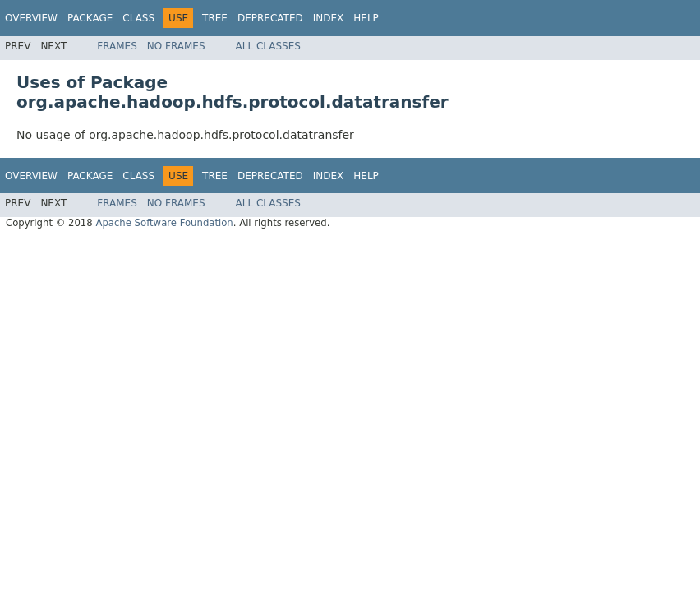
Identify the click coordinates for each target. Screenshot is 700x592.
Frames (117, 46)
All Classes (268, 46)
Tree (215, 18)
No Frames (176, 46)
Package (90, 18)
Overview (31, 18)
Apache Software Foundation (164, 223)
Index (329, 18)
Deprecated (270, 18)
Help (366, 18)
